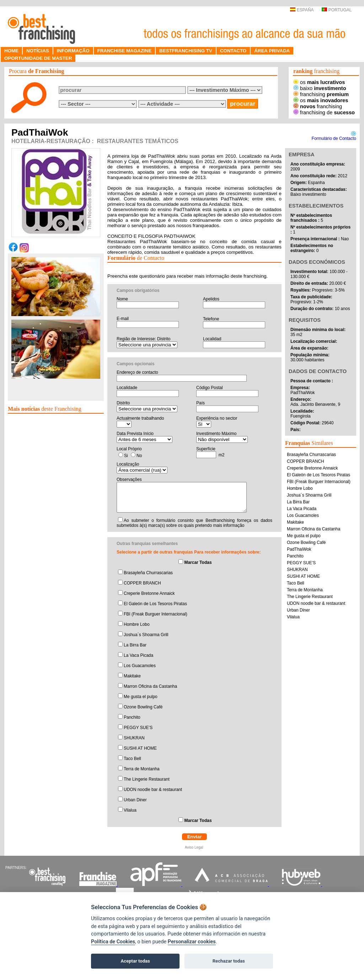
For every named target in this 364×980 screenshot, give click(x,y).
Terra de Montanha (142, 769)
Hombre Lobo (137, 624)
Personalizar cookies (192, 942)
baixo (320, 88)
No (139, 456)
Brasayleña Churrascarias (148, 573)
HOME (11, 51)
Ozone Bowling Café (143, 707)
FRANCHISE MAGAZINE (125, 51)
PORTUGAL (337, 10)
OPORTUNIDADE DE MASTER (38, 58)
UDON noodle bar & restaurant (153, 790)
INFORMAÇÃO (73, 51)
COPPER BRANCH (142, 583)
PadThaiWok (299, 549)
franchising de (324, 112)
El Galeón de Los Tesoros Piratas (155, 604)
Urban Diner (135, 800)
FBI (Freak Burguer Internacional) (156, 614)
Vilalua (130, 810)
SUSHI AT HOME (140, 748)
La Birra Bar (135, 645)
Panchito (132, 717)
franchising (321, 94)
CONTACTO (233, 51)
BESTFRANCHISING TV (186, 51)
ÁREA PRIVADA (272, 51)
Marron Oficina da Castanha (150, 686)
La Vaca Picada (138, 655)
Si (126, 456)
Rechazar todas (229, 961)
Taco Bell (132, 759)
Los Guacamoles (140, 666)
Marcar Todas (198, 562)
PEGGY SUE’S (138, 728)
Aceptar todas (135, 961)
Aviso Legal (194, 847)
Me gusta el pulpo (141, 697)
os (319, 82)
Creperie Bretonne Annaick (149, 593)
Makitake (132, 676)
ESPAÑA (302, 10)
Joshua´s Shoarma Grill (146, 635)
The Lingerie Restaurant (147, 779)
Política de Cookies (113, 942)
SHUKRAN (134, 738)
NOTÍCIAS (38, 51)
